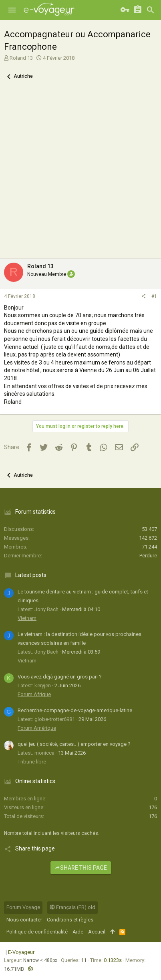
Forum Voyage (23, 907)
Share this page (81, 868)
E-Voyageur (21, 952)
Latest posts (31, 575)
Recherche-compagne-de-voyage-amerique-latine (75, 710)
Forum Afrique (34, 694)
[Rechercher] (151, 10)
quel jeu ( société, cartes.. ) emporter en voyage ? (74, 744)
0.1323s (113, 960)
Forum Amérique (37, 728)
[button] (12, 10)
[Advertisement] (80, 174)
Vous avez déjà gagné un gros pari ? (60, 677)
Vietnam (27, 618)
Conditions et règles (70, 920)
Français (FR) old (72, 907)
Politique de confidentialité (37, 932)
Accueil (97, 932)
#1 (154, 296)
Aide (78, 932)
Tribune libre (32, 762)
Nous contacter (24, 920)
